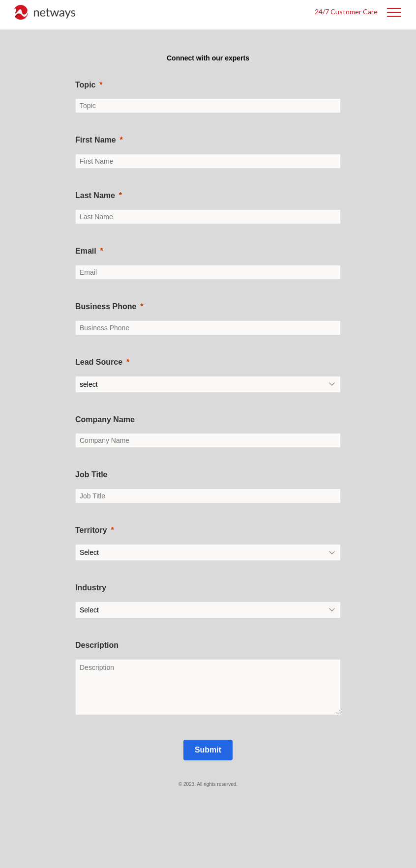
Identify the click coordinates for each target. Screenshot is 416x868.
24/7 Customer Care (346, 12)
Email (86, 251)
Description (97, 645)
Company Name (105, 420)
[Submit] (208, 750)
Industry (91, 588)
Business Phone (106, 306)
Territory (91, 530)
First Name (96, 140)
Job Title (91, 475)
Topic (85, 85)
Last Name (95, 195)
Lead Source (99, 362)
